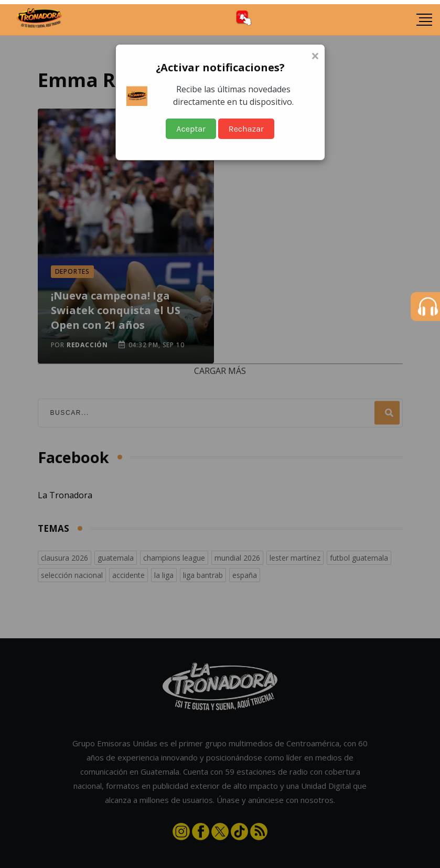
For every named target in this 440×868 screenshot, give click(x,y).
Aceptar (191, 129)
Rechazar (246, 129)
